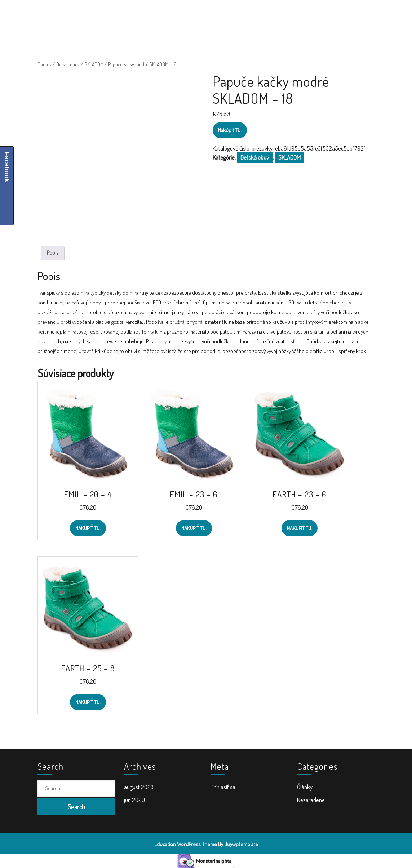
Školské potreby (143, 15)
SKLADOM (94, 64)
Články (305, 787)
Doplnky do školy (257, 15)
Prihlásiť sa (223, 787)
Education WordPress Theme (186, 844)
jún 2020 (134, 800)
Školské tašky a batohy (200, 15)
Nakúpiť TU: (230, 130)
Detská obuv (68, 64)
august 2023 (139, 787)
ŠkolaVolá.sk (76, 14)
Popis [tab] (53, 253)
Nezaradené (311, 800)
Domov (45, 64)
